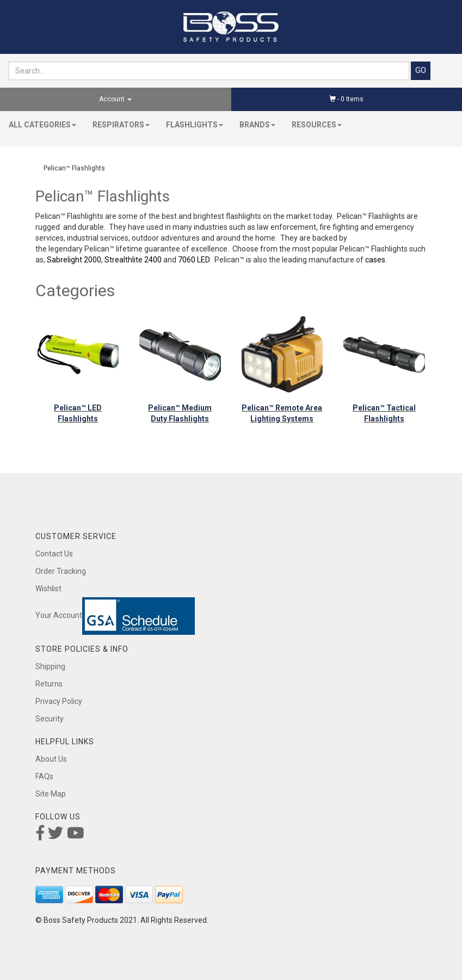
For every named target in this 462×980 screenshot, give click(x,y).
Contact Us (54, 554)
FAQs (44, 776)
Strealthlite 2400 (133, 260)
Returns (49, 684)
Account (115, 99)
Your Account (59, 615)
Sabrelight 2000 (74, 260)
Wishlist (48, 589)
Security (50, 719)
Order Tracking (61, 571)
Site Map (51, 794)
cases (375, 260)
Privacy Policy (59, 701)
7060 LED (194, 260)
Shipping (50, 666)
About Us (51, 759)
